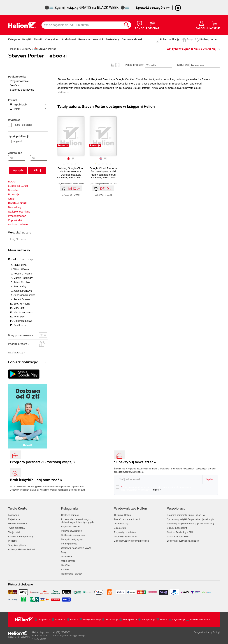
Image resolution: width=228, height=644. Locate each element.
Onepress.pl (44, 620)
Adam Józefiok (22, 282)
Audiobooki (69, 39)
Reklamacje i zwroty (71, 574)
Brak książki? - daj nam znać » (36, 480)
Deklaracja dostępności (73, 535)
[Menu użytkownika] (202, 25)
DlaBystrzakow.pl (92, 620)
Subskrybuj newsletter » (135, 462)
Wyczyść (18, 170)
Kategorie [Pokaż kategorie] (14, 39)
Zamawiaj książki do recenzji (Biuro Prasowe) (190, 524)
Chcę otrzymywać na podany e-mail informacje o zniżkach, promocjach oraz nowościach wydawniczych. (153, 488)
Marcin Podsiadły (23, 278)
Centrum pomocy (70, 515)
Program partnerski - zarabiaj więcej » (43, 462)
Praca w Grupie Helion (179, 536)
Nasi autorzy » (17, 352)
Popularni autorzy (20, 259)
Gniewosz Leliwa (23, 321)
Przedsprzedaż (17, 216)
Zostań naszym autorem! (127, 519)
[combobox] (158, 65)
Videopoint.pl (148, 620)
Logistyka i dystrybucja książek (183, 541)
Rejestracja (14, 519)
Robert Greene (22, 299)
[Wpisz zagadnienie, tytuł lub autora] (82, 25)
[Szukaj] (127, 25)
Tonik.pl (216, 632)
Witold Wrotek (21, 269)
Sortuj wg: (183, 65)
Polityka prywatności (72, 531)
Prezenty (13, 541)
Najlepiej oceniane (19, 212)
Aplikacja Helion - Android (21, 549)
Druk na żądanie (18, 224)
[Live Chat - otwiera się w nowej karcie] (153, 25)
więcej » (157, 490)
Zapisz (209, 479)
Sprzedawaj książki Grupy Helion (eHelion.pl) (190, 519)
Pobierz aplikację (170, 39)
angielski (16, 141)
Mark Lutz (19, 308)
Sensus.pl (60, 620)
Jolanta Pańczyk (23, 291)
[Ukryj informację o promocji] (178, 8)
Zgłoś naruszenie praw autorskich (131, 541)
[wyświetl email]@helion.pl (72, 636)
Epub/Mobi (30, 105)
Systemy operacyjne (22, 90)
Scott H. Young (22, 304)
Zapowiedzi (15, 220)
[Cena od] (17, 158)
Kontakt (65, 569)
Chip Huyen (20, 265)
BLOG (12, 181)
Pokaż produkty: (135, 65)
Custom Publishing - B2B (180, 532)
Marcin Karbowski (23, 312)
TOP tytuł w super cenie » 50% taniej (191, 49)
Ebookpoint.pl (130, 620)
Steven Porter (75, 178)
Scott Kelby (20, 286)
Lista (113, 65)
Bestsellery (112, 39)
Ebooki (38, 39)
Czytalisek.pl (179, 620)
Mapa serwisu (68, 561)
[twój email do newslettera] (158, 479)
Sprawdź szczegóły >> (153, 8)
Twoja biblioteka (16, 528)
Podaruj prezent (209, 39)
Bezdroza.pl (112, 620)
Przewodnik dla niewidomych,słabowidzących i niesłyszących (77, 521)
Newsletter (67, 557)
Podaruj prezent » (19, 344)
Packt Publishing (20, 125)
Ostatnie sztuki (18, 203)
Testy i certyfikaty (17, 545)
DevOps (15, 85)
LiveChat (66, 565)
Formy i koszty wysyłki (73, 539)
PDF (30, 109)
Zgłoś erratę (120, 528)
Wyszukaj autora (20, 233)
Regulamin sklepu (70, 526)
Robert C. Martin (23, 274)
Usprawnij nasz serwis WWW (76, 548)
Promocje (84, 39)
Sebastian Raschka (24, 295)
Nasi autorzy (19, 250)
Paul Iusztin (20, 325)
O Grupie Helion (122, 515)
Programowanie (19, 81)
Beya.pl (163, 620)
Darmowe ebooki (132, 39)
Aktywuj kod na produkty (21, 536)
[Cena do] (39, 158)
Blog (63, 552)
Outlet (12, 199)
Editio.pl (74, 620)
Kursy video (52, 39)
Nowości (98, 39)
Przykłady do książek (125, 532)
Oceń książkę (121, 524)
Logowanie (14, 515)
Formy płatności (69, 544)
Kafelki (118, 65)
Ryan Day (19, 317)
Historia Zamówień (18, 524)
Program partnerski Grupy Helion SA (186, 515)
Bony (190, 39)
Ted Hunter (62, 178)
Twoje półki (14, 532)
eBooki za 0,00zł (18, 186)
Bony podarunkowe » (21, 335)
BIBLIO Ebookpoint (177, 528)
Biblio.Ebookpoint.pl (200, 620)
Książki (27, 39)
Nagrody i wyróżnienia (125, 536)
